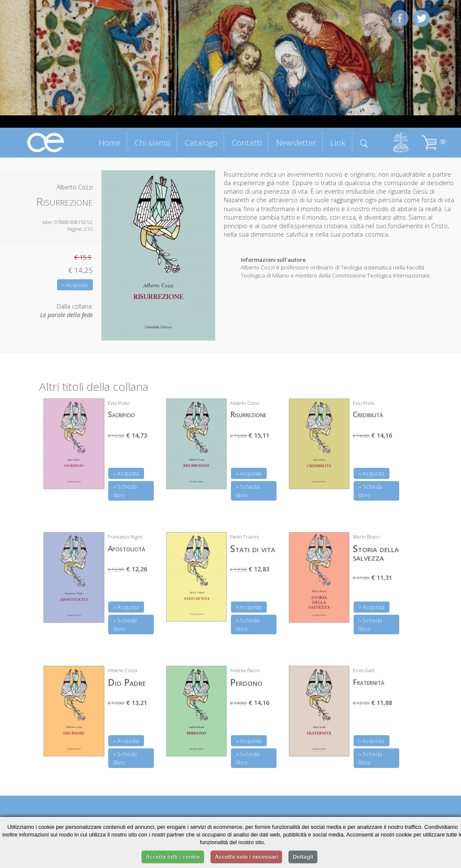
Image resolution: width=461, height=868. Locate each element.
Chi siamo (153, 142)
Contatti (247, 142)
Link (338, 142)
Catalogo (201, 142)
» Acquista (75, 285)
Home (109, 142)
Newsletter (296, 142)
